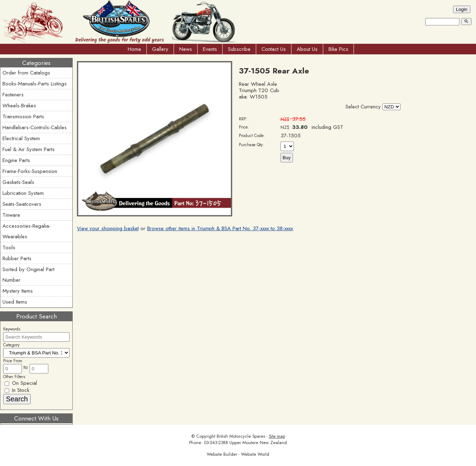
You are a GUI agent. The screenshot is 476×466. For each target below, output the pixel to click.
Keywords (12, 329)
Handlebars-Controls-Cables (35, 127)
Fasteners (13, 95)
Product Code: (252, 136)
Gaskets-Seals (18, 182)
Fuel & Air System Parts (29, 149)
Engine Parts (16, 160)
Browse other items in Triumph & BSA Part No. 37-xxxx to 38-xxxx (220, 228)
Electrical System (21, 138)
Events (210, 49)
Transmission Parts (23, 116)
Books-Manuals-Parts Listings (35, 84)
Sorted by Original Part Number (28, 275)
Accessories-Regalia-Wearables (27, 231)
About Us (307, 49)
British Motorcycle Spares (241, 436)
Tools (9, 247)
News (186, 49)
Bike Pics (338, 49)
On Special (21, 383)
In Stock (17, 390)
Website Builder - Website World (238, 454)
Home (134, 49)
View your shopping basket (108, 228)
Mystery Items (18, 291)
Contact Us (274, 49)
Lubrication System (23, 193)
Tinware (11, 215)
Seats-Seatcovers (22, 204)
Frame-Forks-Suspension (30, 171)
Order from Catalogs (26, 73)
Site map (277, 436)
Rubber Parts (17, 258)
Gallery (160, 49)
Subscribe (239, 49)
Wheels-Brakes (19, 106)
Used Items (15, 302)
